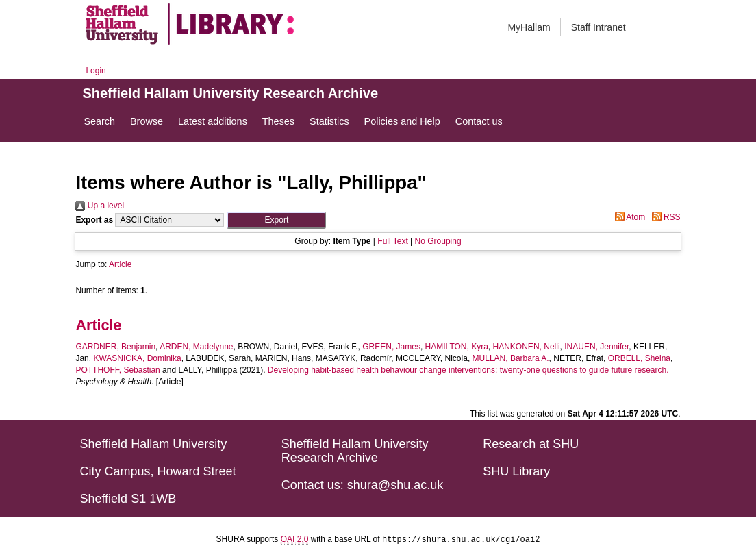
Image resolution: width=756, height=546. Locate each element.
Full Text (392, 241)
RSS (664, 217)
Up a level (100, 206)
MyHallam (529, 27)
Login (96, 71)
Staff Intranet (598, 27)
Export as (94, 220)
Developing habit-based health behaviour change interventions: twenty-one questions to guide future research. (468, 370)
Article (120, 264)
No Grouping (438, 241)
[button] (276, 220)
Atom (628, 217)
